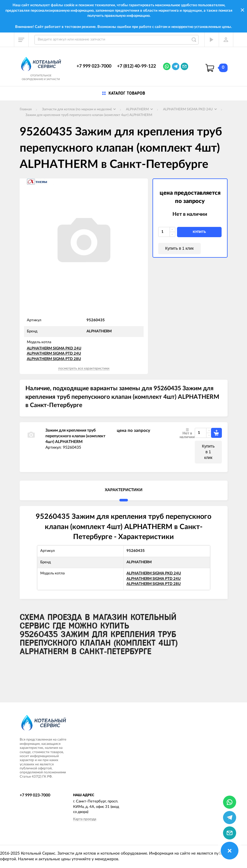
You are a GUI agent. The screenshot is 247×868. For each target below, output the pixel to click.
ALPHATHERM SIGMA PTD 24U (54, 354)
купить (199, 232)
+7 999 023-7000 (94, 66)
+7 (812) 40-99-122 (136, 66)
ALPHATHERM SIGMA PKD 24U (54, 348)
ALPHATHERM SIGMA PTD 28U (54, 359)
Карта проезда (85, 819)
